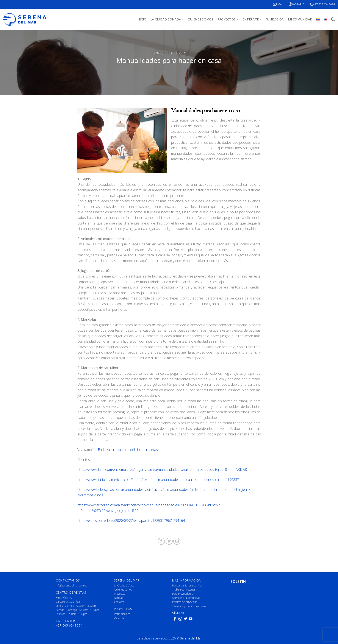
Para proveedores (182, 594)
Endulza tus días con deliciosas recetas (128, 450)
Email (278, 4)
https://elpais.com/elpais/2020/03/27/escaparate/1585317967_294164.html (135, 521)
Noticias (118, 598)
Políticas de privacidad (185, 602)
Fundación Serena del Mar (187, 586)
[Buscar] (333, 19)
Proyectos (228, 19)
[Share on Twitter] (169, 541)
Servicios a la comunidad (186, 598)
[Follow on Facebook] (175, 619)
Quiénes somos (123, 590)
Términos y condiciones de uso (190, 606)
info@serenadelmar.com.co (71, 586)
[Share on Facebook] (161, 541)
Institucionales (122, 614)
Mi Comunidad (300, 19)
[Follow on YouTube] (191, 619)
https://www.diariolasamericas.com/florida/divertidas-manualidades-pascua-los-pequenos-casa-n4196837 (158, 480)
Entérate (252, 19)
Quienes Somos (201, 19)
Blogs (157, 53)
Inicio (142, 19)
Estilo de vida (175, 53)
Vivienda (119, 618)
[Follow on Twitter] (185, 619)
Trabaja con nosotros (184, 590)
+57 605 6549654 (322, 4)
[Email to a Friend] (177, 541)
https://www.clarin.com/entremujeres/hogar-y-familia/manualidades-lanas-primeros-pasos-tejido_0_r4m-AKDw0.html (166, 469)
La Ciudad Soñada (167, 19)
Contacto (119, 602)
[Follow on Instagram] (180, 619)
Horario (297, 4)
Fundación (275, 19)
